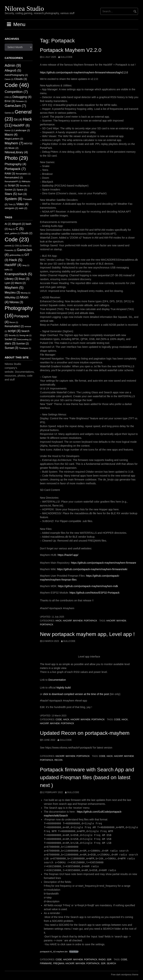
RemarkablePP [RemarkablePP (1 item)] (13, 182)
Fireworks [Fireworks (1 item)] (10, 250)
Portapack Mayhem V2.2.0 (71, 50)
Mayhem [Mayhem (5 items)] (14, 287)
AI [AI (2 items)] (8, 224)
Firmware (46, 963)
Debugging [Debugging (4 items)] (22, 97)
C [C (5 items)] (20, 229)
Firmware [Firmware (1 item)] (21, 101)
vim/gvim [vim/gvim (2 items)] (11, 208)
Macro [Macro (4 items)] (11, 135)
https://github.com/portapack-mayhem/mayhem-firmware (104, 563)
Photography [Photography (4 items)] (15, 164)
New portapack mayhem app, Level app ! (87, 634)
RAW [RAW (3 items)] (10, 174)
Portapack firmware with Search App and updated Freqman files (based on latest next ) (87, 777)
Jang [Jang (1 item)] (26, 265)
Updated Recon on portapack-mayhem (85, 733)
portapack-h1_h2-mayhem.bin (54, 952)
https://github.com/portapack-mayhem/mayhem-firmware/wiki (92, 569)
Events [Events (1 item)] (27, 246)
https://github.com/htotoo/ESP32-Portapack (94, 593)
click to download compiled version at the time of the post (76, 694)
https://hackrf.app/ (68, 555)
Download (74, 952)
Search (111, 963)
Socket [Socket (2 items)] (10, 190)
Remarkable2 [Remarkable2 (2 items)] (14, 178)
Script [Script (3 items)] (13, 185)
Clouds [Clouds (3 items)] (20, 79)
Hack (59, 621)
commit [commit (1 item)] (9, 246)
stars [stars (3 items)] (10, 343)
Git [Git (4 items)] (18, 119)
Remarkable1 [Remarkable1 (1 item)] (23, 174)
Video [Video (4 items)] (22, 204)
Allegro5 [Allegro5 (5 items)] (13, 70)
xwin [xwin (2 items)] (23, 208)
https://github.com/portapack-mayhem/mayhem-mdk (88, 586)
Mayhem (78, 621)
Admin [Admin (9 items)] (13, 65)
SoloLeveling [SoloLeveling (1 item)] (24, 339)
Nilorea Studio (24, 9)
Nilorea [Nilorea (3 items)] (16, 302)
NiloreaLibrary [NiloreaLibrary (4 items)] (16, 152)
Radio (102, 960)
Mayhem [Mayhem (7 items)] (14, 143)
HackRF (67, 621)
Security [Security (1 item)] (25, 186)
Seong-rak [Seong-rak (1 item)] (25, 335)
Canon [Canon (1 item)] (9, 79)
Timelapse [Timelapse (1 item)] (25, 348)
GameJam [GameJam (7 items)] (15, 106)
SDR (109, 960)
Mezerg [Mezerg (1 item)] (26, 293)
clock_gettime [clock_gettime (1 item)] (12, 233)
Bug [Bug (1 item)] (12, 229)
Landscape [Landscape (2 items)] (22, 130)
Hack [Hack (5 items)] (16, 260)
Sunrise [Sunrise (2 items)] (22, 344)
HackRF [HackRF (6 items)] (21, 125)
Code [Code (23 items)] (17, 239)
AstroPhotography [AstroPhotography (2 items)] (16, 75)
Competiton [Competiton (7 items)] (16, 92)
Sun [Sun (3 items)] (22, 194)
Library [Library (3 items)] (11, 279)
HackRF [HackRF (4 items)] (13, 265)
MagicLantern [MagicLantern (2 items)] (14, 139)
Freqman (59, 963)
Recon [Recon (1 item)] (14, 322)
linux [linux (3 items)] (24, 279)
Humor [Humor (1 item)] (9, 130)
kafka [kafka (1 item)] (8, 270)
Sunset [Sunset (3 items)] (11, 348)
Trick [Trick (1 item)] (12, 204)
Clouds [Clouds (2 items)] (26, 233)
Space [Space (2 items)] (22, 190)
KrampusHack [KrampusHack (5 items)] (18, 274)
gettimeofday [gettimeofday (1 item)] (16, 255)
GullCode (66, 57)
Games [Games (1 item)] (9, 113)
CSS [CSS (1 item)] (8, 97)
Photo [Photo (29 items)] (16, 158)
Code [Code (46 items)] (17, 85)
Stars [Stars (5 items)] (11, 194)
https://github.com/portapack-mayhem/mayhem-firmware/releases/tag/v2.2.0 (84, 72)
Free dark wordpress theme (125, 975)
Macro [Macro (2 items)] (20, 283)
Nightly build (63, 688)
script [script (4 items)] (14, 331)
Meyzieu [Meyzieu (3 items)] (12, 293)
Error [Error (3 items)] (10, 101)
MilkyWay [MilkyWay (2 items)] (12, 298)
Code (59, 720)
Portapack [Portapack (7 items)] (15, 169)
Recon (58, 760)
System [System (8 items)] (13, 199)
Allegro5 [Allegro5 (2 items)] (18, 224)
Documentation (57, 680)
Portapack (90, 621)
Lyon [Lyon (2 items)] (9, 283)
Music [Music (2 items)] (13, 148)
